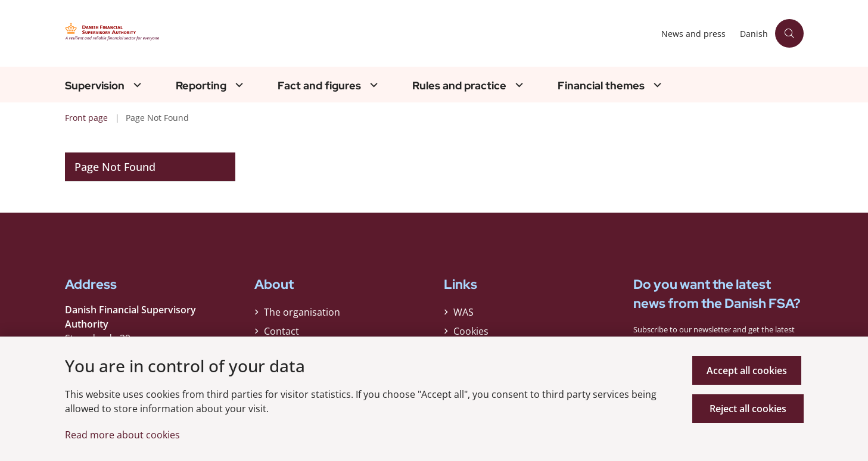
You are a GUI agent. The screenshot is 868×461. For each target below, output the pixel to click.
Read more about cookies (122, 435)
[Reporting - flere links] (238, 85)
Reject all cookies (749, 409)
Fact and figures (319, 86)
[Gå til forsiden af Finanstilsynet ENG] (178, 33)
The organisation (302, 315)
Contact (281, 334)
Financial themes (601, 86)
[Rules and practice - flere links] (518, 85)
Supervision (95, 86)
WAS (463, 315)
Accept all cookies (749, 370)
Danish (754, 34)
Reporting (201, 86)
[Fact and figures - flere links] (372, 85)
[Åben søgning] (789, 33)
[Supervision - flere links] (136, 85)
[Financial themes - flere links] (656, 85)
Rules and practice (459, 86)
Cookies (471, 334)
